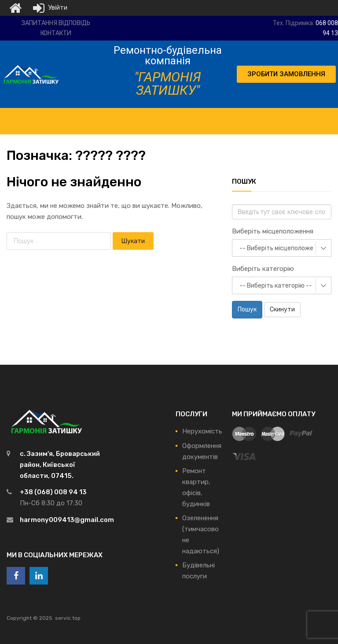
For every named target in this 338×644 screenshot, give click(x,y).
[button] (286, 74)
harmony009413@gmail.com (67, 520)
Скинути (282, 309)
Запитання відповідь (56, 23)
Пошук (247, 309)
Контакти (56, 33)
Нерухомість (202, 431)
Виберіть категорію (263, 269)
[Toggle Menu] (168, 117)
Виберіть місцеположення (273, 231)
